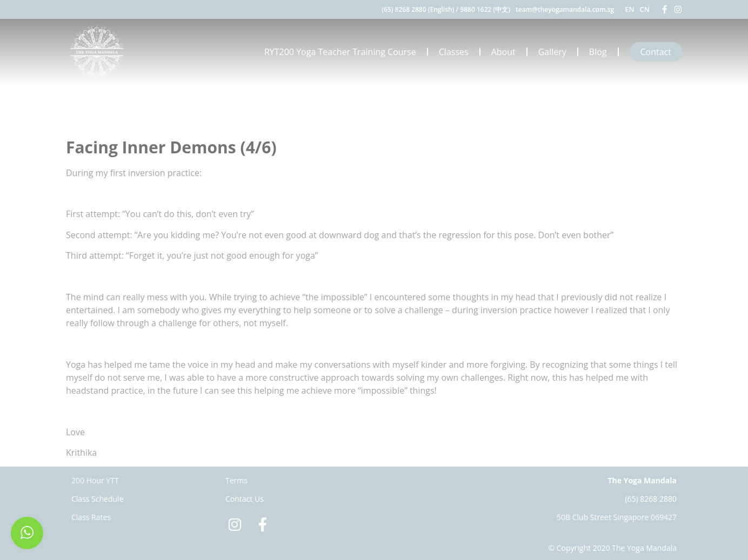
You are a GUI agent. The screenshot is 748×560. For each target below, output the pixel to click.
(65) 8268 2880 (651, 499)
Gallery (552, 52)
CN (645, 9)
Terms (236, 480)
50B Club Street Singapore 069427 (617, 517)
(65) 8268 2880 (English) (418, 9)
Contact (656, 52)
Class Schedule (98, 499)
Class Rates (91, 517)
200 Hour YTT (95, 480)
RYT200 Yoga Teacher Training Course (340, 52)
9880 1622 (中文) (485, 9)
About (503, 52)
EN (629, 9)
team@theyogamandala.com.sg (565, 9)
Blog (598, 52)
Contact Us (245, 499)
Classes (454, 52)
